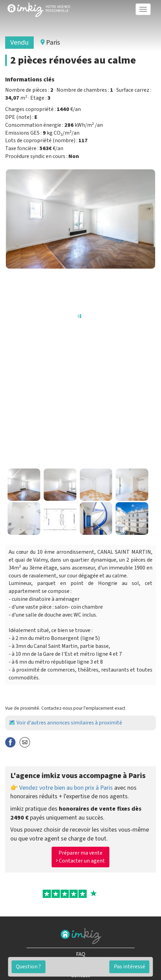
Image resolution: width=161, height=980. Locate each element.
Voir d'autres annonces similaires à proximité (69, 723)
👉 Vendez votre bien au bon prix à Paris (62, 788)
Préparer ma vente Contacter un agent (80, 857)
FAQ (81, 954)
